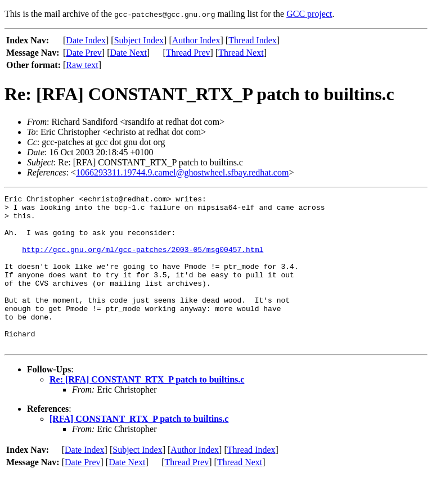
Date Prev (84, 53)
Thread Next (241, 53)
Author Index (196, 40)
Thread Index (253, 40)
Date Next (129, 53)
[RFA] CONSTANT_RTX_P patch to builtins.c (139, 449)
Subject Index (139, 40)
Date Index (86, 40)
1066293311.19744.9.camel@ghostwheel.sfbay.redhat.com (182, 172)
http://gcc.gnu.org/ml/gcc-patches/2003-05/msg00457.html (143, 261)
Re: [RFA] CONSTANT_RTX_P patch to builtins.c (147, 410)
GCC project (309, 14)
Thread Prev (188, 53)
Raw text (82, 65)
